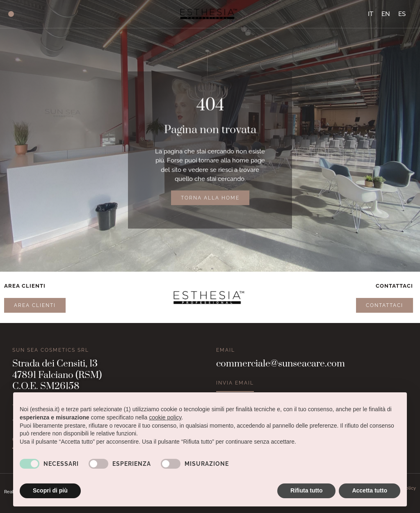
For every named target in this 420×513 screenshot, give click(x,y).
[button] (11, 14)
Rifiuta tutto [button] (307, 490)
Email (226, 350)
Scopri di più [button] (50, 490)
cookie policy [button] (165, 417)
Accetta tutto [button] (370, 490)
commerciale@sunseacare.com (281, 364)
